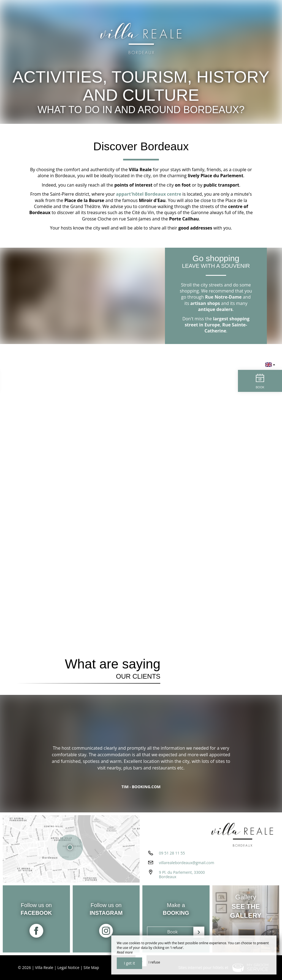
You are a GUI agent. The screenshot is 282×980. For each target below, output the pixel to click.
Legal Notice (68, 967)
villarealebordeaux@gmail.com (187, 863)
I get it (129, 963)
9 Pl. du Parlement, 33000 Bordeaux (182, 875)
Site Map (91, 967)
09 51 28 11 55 (172, 853)
